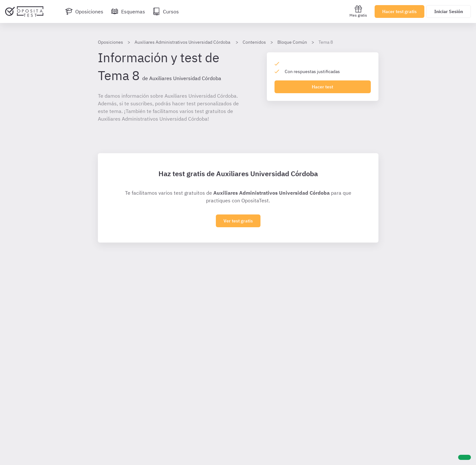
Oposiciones (110, 42)
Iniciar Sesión (449, 11)
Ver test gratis (238, 221)
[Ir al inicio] (24, 11)
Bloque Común (292, 42)
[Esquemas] (128, 11)
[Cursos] (166, 11)
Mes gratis (358, 11)
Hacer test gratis (399, 11)
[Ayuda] (465, 457)
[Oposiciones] (84, 11)
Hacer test (322, 87)
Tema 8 (326, 42)
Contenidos (254, 42)
